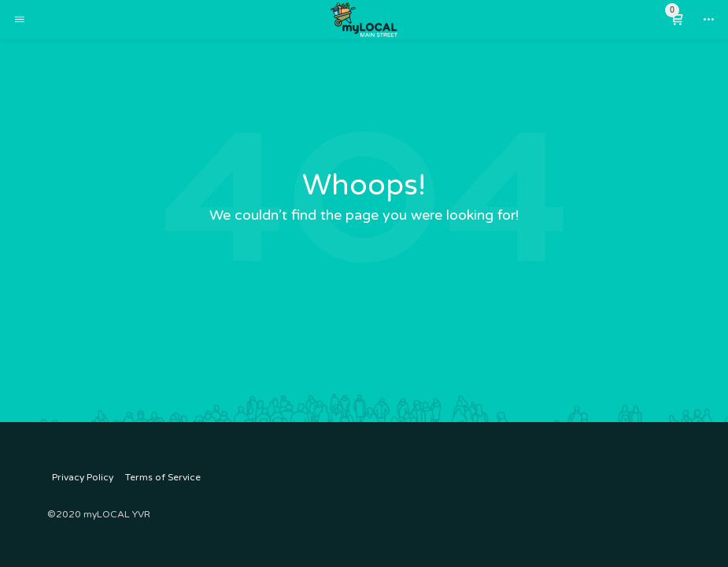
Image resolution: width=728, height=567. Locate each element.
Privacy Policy (83, 477)
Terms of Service (163, 477)
